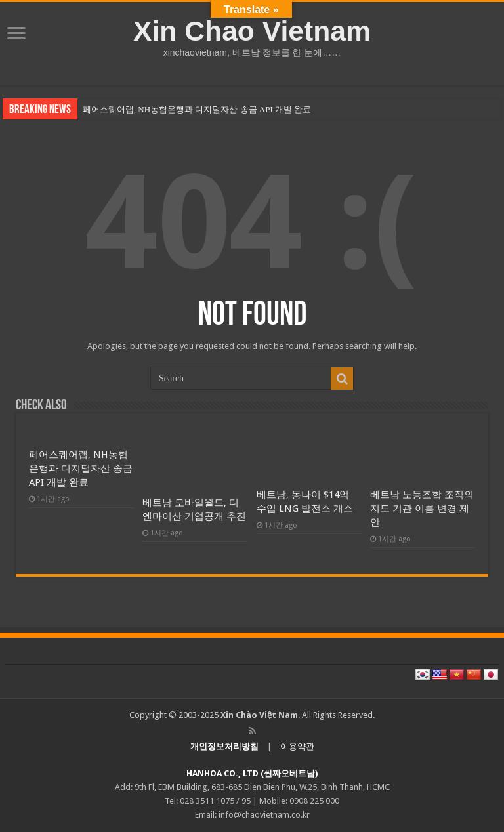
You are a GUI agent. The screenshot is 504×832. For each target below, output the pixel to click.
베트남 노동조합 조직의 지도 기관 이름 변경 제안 (422, 509)
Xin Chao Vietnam (252, 31)
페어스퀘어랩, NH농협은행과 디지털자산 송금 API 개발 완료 (197, 109)
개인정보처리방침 (224, 746)
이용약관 (297, 746)
